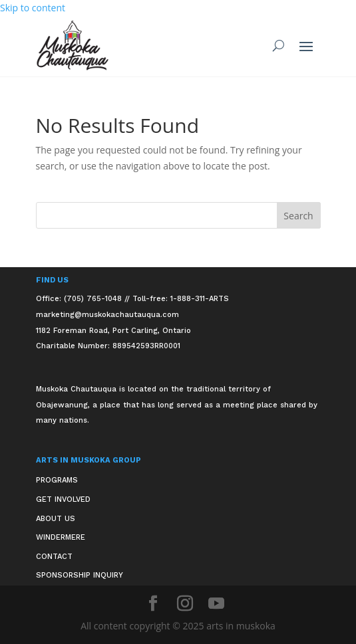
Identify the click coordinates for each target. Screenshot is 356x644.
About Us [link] (56, 519)
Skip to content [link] (33, 8)
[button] (306, 46)
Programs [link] (57, 480)
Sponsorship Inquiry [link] (80, 575)
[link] (73, 46)
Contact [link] (54, 557)
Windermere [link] (61, 537)
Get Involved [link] (63, 499)
